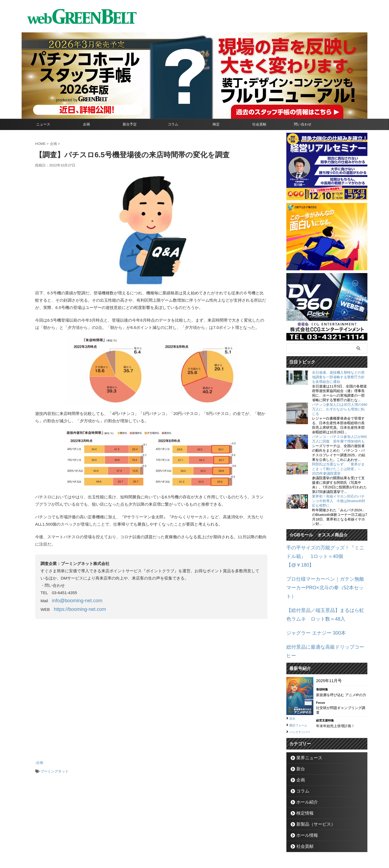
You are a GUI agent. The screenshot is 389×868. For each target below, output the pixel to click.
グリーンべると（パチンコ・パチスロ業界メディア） (194, 856)
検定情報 (303, 782)
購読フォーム (301, 688)
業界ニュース (306, 727)
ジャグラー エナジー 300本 (311, 607)
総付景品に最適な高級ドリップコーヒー (323, 620)
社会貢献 (259, 124)
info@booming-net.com (73, 600)
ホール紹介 (304, 771)
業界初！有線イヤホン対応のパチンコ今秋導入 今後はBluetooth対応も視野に (339, 501)
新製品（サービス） (311, 793)
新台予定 (130, 124)
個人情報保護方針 (217, 843)
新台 (299, 738)
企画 (86, 124)
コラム (173, 124)
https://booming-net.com (76, 607)
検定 (216, 124)
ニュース (43, 124)
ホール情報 (304, 804)
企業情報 (165, 843)
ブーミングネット (55, 767)
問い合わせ (303, 124)
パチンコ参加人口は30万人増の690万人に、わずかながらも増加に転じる (340, 409)
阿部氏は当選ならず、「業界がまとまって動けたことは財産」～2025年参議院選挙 (338, 469)
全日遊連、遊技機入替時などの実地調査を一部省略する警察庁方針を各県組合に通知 (338, 377)
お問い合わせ (188, 843)
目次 (293, 682)
